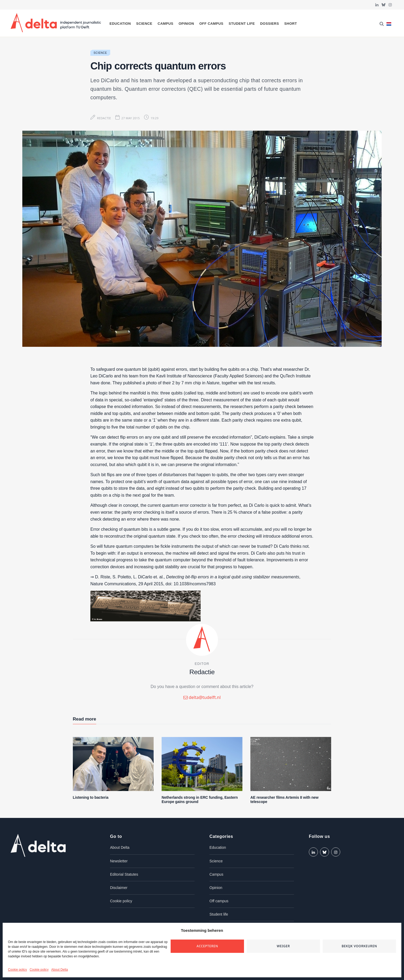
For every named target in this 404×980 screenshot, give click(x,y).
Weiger (283, 946)
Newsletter (119, 861)
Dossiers (270, 24)
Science (144, 24)
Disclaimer (119, 888)
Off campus (211, 24)
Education (120, 24)
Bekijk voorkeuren (359, 946)
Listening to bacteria (91, 797)
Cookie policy (17, 970)
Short (291, 24)
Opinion (186, 24)
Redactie (104, 118)
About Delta (60, 970)
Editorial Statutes (124, 874)
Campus (165, 24)
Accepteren (207, 946)
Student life (242, 24)
